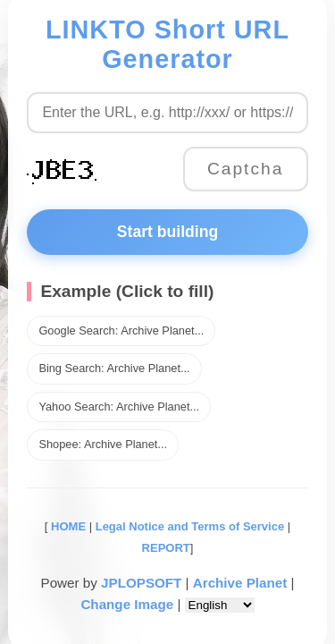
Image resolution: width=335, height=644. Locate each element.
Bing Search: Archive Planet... (114, 368)
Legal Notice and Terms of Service (190, 526)
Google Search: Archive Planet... (121, 330)
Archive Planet (240, 583)
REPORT (166, 548)
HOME (67, 526)
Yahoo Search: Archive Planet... (119, 407)
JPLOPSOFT (141, 583)
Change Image (127, 604)
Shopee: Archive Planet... (103, 444)
